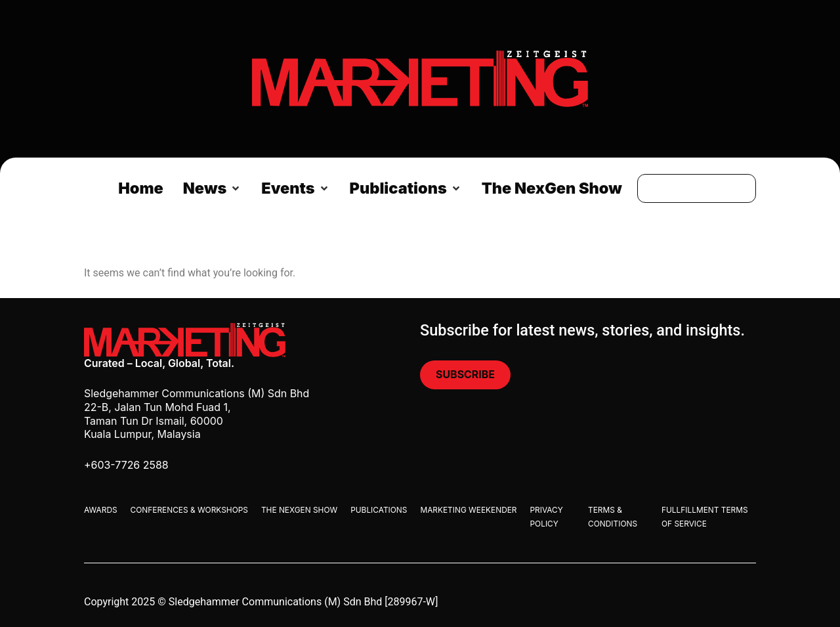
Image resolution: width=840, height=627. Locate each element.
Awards (101, 510)
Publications (379, 510)
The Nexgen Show (299, 510)
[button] (212, 188)
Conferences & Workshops (189, 510)
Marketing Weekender (468, 510)
